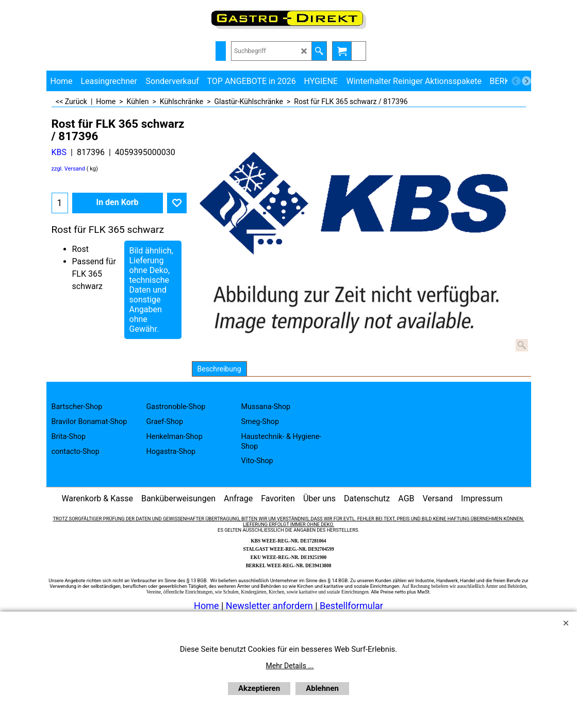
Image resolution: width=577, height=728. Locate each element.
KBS (59, 152)
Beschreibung (219, 369)
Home (206, 606)
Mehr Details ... (290, 666)
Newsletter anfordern (270, 606)
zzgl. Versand (69, 169)
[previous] (516, 81)
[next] (526, 81)
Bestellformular (351, 606)
